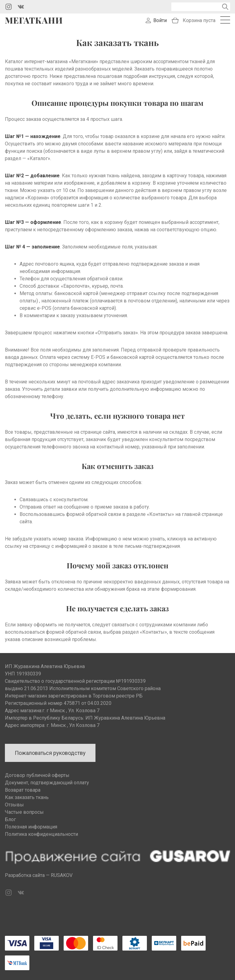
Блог (10, 819)
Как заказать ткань (27, 797)
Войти (160, 20)
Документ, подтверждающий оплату (47, 783)
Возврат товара (23, 790)
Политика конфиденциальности (41, 834)
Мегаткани (34, 20)
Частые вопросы (24, 812)
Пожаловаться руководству (50, 753)
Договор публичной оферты (37, 775)
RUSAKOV (62, 875)
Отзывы (14, 805)
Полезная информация (31, 827)
